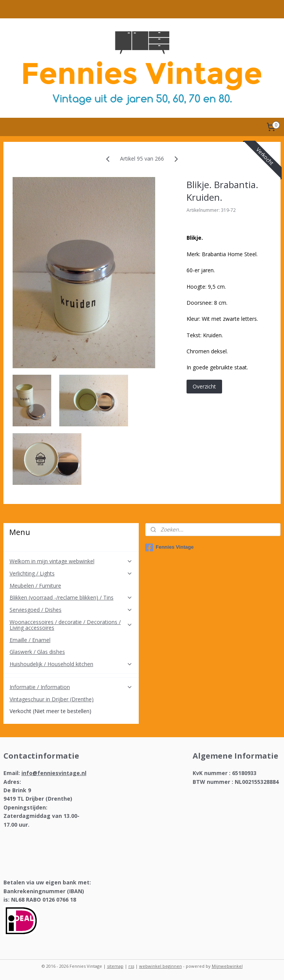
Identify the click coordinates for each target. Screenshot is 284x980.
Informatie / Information (71, 687)
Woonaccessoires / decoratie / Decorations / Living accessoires (71, 625)
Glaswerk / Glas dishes (37, 652)
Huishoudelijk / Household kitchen (71, 664)
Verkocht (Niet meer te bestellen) (50, 711)
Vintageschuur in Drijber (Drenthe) (52, 699)
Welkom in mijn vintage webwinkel (71, 561)
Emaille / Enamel (30, 640)
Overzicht (204, 386)
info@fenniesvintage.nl (54, 773)
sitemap (115, 966)
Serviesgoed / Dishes (71, 610)
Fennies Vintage (169, 548)
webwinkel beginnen (161, 966)
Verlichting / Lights (71, 573)
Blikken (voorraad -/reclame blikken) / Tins (71, 597)
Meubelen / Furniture (35, 586)
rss (131, 966)
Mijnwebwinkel (227, 966)
